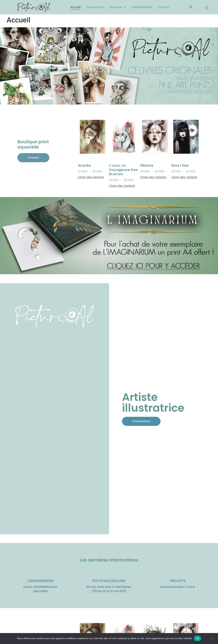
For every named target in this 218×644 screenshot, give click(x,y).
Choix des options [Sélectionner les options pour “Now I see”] (184, 177)
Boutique (118, 7)
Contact (163, 7)
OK (197, 638)
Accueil (75, 7)
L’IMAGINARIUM (141, 7)
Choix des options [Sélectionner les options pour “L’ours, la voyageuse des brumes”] (122, 186)
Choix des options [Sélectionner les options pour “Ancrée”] (91, 177)
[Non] (212, 638)
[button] (191, 7)
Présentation (95, 7)
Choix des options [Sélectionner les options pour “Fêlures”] (153, 177)
